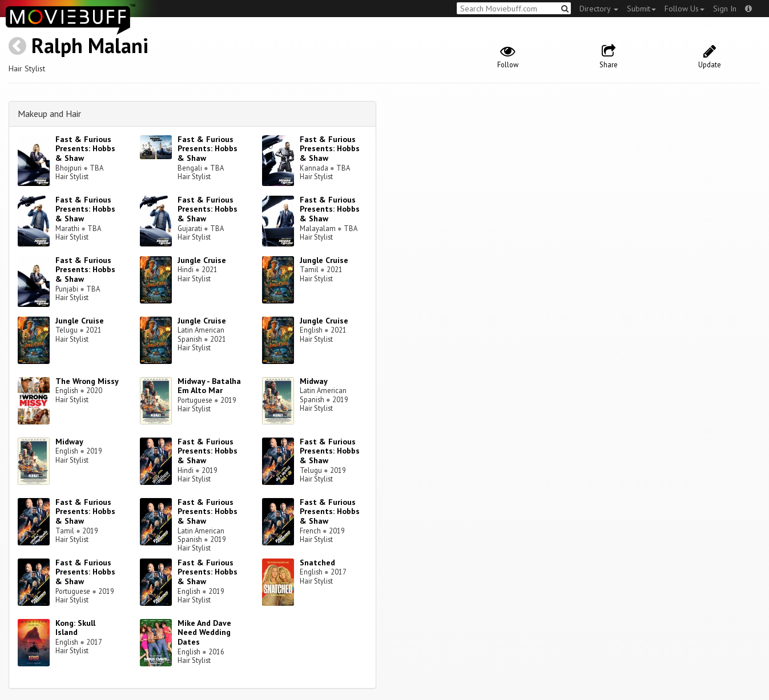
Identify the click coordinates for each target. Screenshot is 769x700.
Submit (641, 9)
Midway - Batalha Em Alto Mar (209, 386)
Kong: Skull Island (75, 628)
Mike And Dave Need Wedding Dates (204, 633)
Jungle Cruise (202, 260)
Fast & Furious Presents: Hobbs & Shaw (85, 149)
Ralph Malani (90, 45)
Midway (314, 381)
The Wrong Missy (87, 381)
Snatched (317, 563)
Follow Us (685, 9)
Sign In (725, 9)
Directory (599, 9)
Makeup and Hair (49, 114)
